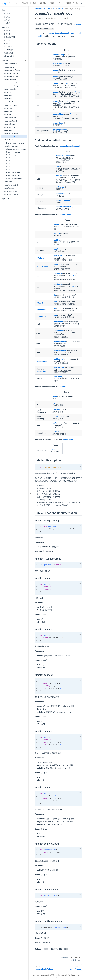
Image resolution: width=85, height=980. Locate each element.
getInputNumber (62, 194)
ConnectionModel (63, 156)
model (53, 449)
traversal (59, 176)
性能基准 (7, 23)
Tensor (67, 83)
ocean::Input (8, 99)
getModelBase (58, 432)
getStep (57, 240)
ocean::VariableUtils (10, 191)
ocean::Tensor (8, 182)
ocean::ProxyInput (10, 118)
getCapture (59, 359)
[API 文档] (52, 3)
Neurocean (41, 18)
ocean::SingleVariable (11, 134)
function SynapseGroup (13, 152)
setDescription (58, 423)
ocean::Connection (10, 80)
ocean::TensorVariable (11, 185)
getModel (58, 377)
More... (78, 24)
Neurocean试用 (65, 3)
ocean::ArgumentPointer (12, 70)
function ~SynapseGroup (14, 155)
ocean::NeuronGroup (11, 105)
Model (57, 224)
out (56, 302)
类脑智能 (25, 3)
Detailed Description (11, 146)
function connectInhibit (13, 176)
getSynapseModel (60, 130)
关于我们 (76, 3)
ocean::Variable (9, 188)
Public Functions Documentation (15, 149)
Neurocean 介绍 (14, 3)
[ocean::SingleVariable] (48, 967)
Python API (6, 199)
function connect (11, 158)
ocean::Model (8, 102)
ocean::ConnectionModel (12, 83)
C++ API (5, 60)
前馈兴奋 (7, 34)
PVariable (40, 258)
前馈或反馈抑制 (9, 37)
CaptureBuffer (42, 361)
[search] (82, 3)
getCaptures (59, 368)
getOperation (59, 249)
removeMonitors (61, 350)
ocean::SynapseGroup (11, 137)
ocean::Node (8, 108)
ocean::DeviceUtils (10, 89)
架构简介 (7, 14)
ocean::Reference (9, 124)
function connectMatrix (13, 173)
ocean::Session (9, 130)
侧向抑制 (7, 40)
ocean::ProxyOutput (10, 121)
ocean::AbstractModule (11, 64)
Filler (73, 275)
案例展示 (43, 3)
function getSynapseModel (14, 179)
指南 (4, 10)
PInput (39, 296)
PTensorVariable (43, 267)
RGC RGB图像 (9, 50)
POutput (40, 303)
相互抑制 (7, 43)
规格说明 (7, 20)
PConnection (42, 316)
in (55, 295)
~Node (55, 403)
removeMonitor (60, 342)
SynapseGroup (59, 55)
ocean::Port (7, 115)
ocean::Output (8, 111)
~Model (57, 233)
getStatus (58, 265)
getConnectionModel (64, 207)
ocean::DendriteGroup (11, 86)
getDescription (58, 416)
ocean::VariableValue (11, 195)
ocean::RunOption (10, 127)
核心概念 (7, 17)
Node (55, 396)
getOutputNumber (63, 200)
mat (56, 315)
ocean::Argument (9, 67)
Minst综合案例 (9, 56)
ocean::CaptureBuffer (11, 73)
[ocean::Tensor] (72, 967)
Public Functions (10, 140)
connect (56, 70)
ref (55, 308)
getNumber (60, 187)
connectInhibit (58, 123)
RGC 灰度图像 (9, 47)
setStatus (58, 273)
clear (57, 167)
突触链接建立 (9, 53)
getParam (58, 256)
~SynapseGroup (59, 63)
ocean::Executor (9, 92)
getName (56, 410)
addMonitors (59, 331)
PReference (41, 310)
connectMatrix (58, 114)
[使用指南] (34, 3)
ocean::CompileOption (11, 77)
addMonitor (59, 322)
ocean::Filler (8, 95)
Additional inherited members (14, 143)
